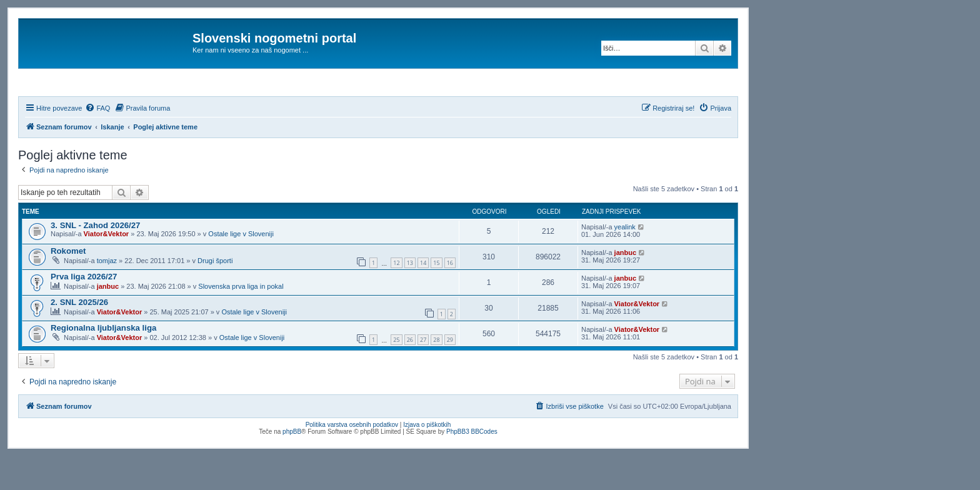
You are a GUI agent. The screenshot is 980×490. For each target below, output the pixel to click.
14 (423, 297)
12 (396, 297)
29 (450, 374)
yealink (625, 261)
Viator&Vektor (107, 267)
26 (410, 374)
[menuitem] (97, 142)
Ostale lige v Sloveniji (241, 267)
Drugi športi (215, 294)
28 (436, 374)
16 (450, 297)
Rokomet (68, 285)
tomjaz (107, 294)
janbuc (625, 286)
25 (396, 374)
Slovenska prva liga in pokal (241, 320)
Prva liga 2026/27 (84, 310)
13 (410, 297)
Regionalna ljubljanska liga (103, 362)
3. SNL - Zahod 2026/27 (95, 259)
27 (423, 374)
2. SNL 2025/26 (79, 336)
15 (436, 297)
